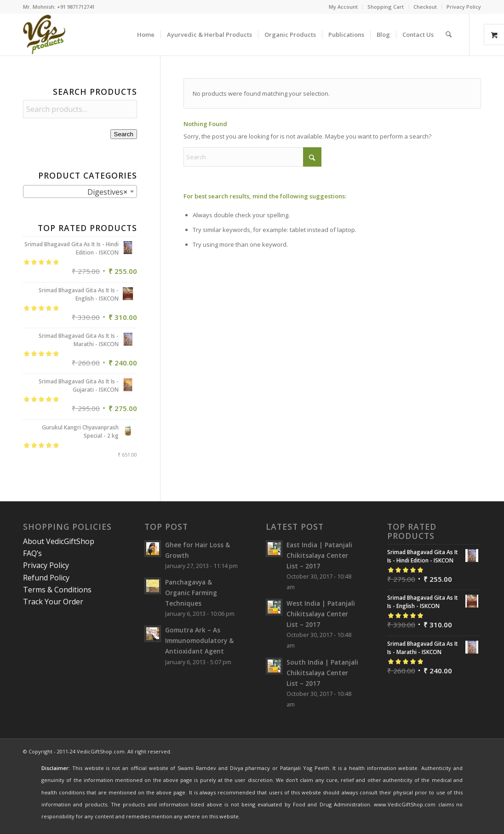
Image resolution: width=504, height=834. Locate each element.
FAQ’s (32, 553)
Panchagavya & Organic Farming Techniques (191, 593)
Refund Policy (46, 578)
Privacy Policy (464, 7)
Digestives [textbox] (102, 192)
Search (124, 134)
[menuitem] (344, 7)
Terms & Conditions (57, 590)
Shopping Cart (386, 7)
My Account (343, 7)
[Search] (449, 35)
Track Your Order (53, 602)
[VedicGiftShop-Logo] (44, 35)
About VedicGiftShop (59, 541)
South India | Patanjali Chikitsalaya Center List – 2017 (322, 673)
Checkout (425, 7)
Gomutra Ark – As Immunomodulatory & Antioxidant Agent (199, 640)
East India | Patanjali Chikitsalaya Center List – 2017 (319, 555)
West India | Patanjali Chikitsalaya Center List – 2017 (321, 614)
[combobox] (80, 191)
